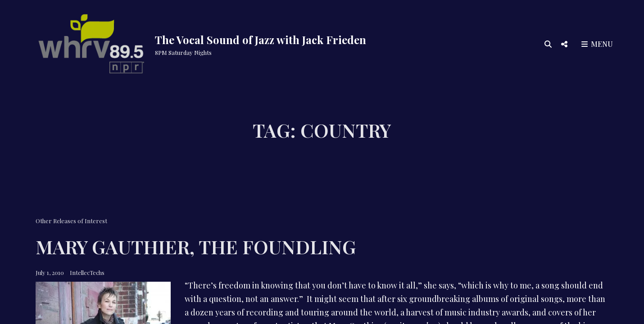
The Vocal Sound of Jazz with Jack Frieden (261, 40)
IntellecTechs (87, 272)
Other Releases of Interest (71, 221)
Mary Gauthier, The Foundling (196, 247)
